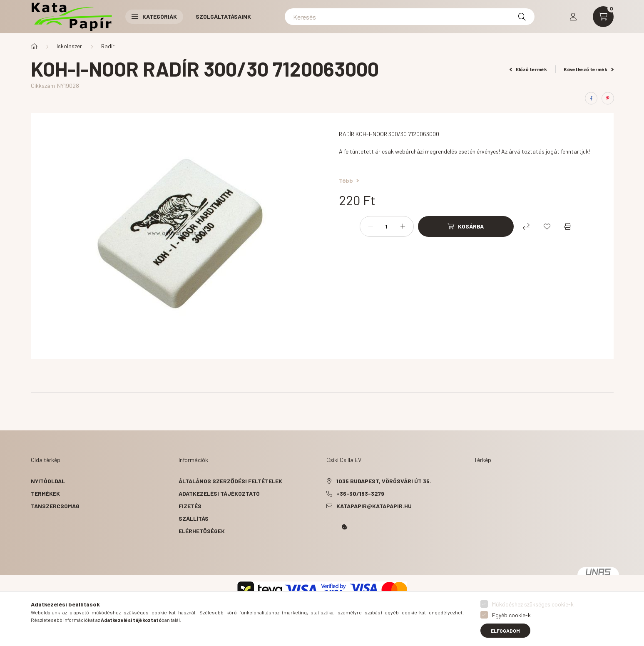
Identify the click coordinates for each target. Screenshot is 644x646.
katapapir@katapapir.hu (374, 506)
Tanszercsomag (55, 506)
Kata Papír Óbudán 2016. (328, 550)
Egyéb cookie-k (511, 615)
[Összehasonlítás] (526, 226)
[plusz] (403, 226)
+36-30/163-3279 (360, 493)
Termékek (45, 493)
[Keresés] (410, 17)
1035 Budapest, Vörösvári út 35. (384, 481)
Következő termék (589, 69)
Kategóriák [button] (154, 16)
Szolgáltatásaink (223, 16)
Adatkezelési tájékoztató (219, 493)
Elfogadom (505, 631)
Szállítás (194, 518)
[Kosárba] (466, 226)
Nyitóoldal (48, 481)
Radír (108, 46)
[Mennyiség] (387, 226)
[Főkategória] (34, 46)
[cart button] (603, 17)
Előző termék (528, 69)
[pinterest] (608, 98)
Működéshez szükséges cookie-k (533, 604)
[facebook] (591, 98)
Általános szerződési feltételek (230, 481)
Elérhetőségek (202, 531)
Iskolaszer (69, 46)
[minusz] (370, 226)
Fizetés (190, 506)
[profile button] (573, 17)
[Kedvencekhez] (547, 226)
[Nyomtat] (568, 226)
